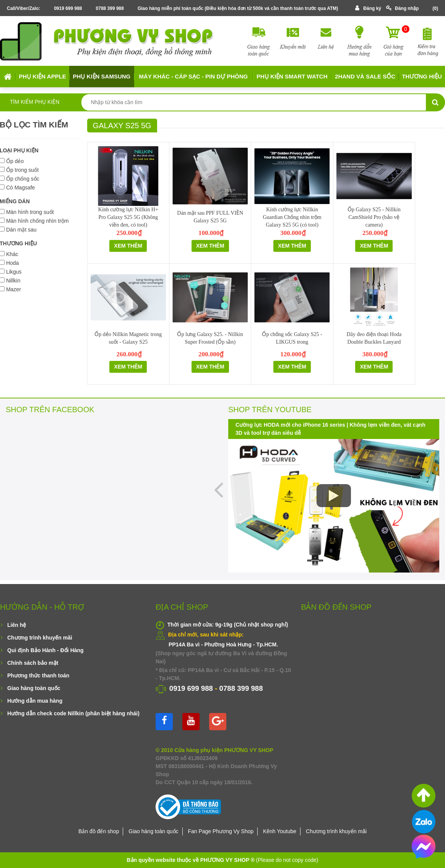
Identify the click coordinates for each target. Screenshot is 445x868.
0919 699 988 (68, 8)
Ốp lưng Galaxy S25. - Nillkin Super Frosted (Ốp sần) (210, 338)
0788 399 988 (110, 8)
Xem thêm (128, 246)
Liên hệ (17, 625)
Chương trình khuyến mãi (40, 638)
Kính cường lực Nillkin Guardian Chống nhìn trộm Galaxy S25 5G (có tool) (292, 217)
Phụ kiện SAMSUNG (102, 76)
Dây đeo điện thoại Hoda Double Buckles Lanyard (374, 338)
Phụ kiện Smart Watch (292, 76)
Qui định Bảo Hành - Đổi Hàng (45, 650)
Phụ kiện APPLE (42, 76)
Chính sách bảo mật (33, 663)
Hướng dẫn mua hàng (35, 701)
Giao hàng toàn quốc (34, 688)
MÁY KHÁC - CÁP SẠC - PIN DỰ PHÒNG (193, 76)
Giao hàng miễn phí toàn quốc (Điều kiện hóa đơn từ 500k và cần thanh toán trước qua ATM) (238, 8)
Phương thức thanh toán (38, 675)
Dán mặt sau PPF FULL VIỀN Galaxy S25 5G (210, 217)
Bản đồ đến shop (99, 831)
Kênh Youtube (280, 831)
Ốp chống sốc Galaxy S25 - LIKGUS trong (292, 338)
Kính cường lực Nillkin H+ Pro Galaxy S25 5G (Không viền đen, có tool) (128, 217)
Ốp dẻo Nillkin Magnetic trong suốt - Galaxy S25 (128, 338)
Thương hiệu (422, 76)
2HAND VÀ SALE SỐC (365, 76)
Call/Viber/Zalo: (24, 8)
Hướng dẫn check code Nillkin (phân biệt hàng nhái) (73, 713)
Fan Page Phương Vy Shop (221, 831)
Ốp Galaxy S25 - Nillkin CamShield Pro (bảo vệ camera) (374, 217)
